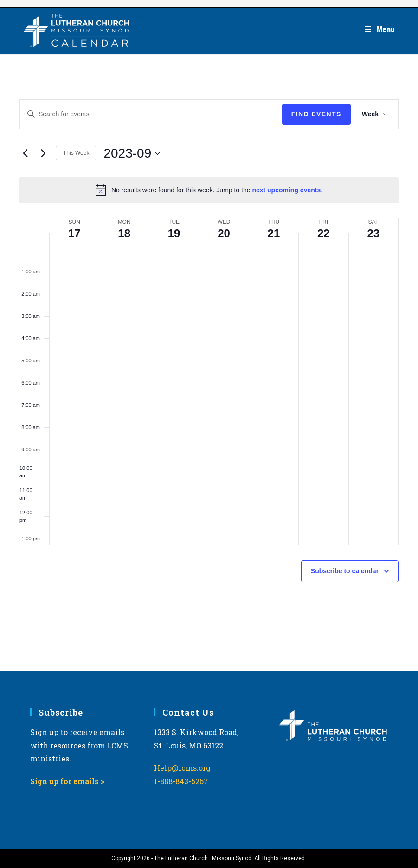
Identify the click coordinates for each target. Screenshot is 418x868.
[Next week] (43, 153)
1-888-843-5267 (181, 781)
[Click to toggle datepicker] (132, 153)
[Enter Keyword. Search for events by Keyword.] (151, 114)
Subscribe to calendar (345, 571)
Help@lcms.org (182, 768)
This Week (76, 153)
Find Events (316, 114)
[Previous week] (25, 153)
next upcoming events (286, 190)
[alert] (209, 190)
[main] (209, 363)
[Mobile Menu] (380, 29)
